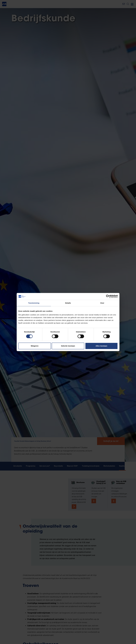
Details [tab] (68, 303)
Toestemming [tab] (34, 303)
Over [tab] (102, 303)
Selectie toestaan (68, 346)
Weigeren (35, 346)
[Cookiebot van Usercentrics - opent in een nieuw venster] (108, 296)
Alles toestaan (101, 346)
